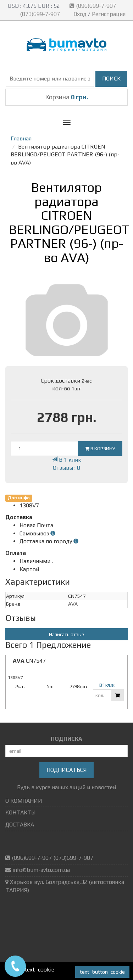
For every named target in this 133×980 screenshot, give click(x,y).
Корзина (67, 97)
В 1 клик (66, 460)
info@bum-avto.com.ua (41, 870)
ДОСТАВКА (20, 825)
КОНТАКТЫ (20, 812)
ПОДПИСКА (66, 739)
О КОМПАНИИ (24, 801)
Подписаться (66, 770)
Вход (80, 14)
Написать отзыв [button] (67, 634)
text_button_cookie (102, 972)
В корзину (100, 449)
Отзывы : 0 (66, 468)
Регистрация (109, 14)
